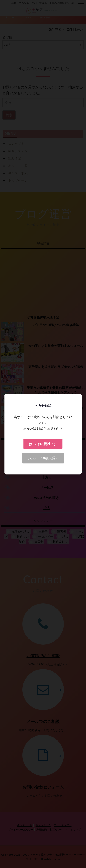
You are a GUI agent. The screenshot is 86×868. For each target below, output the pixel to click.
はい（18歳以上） (43, 444)
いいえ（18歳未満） (43, 458)
